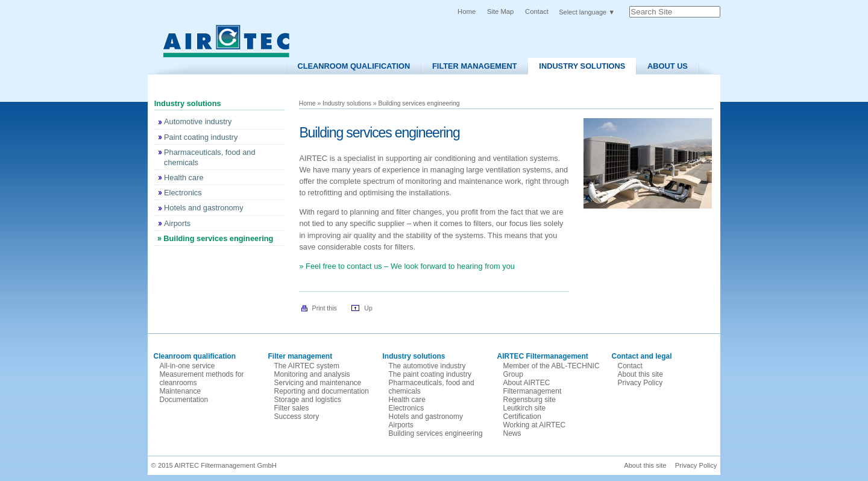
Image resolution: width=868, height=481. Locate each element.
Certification (522, 417)
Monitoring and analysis (312, 374)
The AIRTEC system (307, 366)
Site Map (500, 11)
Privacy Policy (640, 383)
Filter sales (292, 408)
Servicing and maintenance (318, 383)
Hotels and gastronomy (426, 417)
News (512, 433)
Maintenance (181, 391)
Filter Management (475, 66)
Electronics (407, 408)
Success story (297, 417)
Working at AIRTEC (535, 425)
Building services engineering (436, 433)
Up (368, 308)
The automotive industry (427, 366)
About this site (640, 374)
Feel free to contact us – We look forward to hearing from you (410, 266)
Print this (325, 308)
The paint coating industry (430, 374)
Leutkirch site (525, 408)
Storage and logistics (308, 400)
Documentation (184, 400)
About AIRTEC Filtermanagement (533, 387)
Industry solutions (582, 66)
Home (467, 11)
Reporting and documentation (322, 391)
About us (668, 66)
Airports (401, 425)
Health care (407, 400)
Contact (537, 11)
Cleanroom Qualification (354, 66)
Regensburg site (530, 400)
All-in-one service (187, 366)
